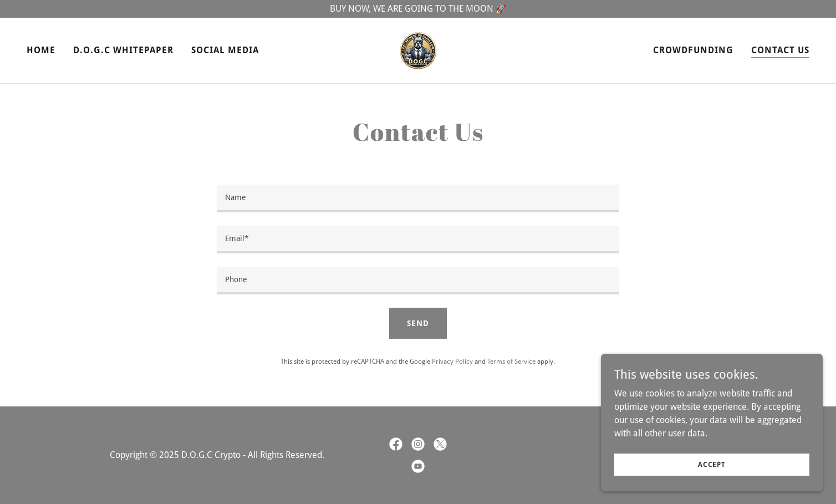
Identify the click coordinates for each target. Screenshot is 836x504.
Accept (712, 464)
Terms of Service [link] (511, 362)
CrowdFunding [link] (693, 50)
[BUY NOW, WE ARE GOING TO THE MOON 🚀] (418, 9)
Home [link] (41, 50)
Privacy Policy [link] (452, 362)
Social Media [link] (225, 50)
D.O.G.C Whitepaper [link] (123, 50)
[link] (418, 50)
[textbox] (418, 198)
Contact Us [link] (780, 50)
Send (418, 323)
